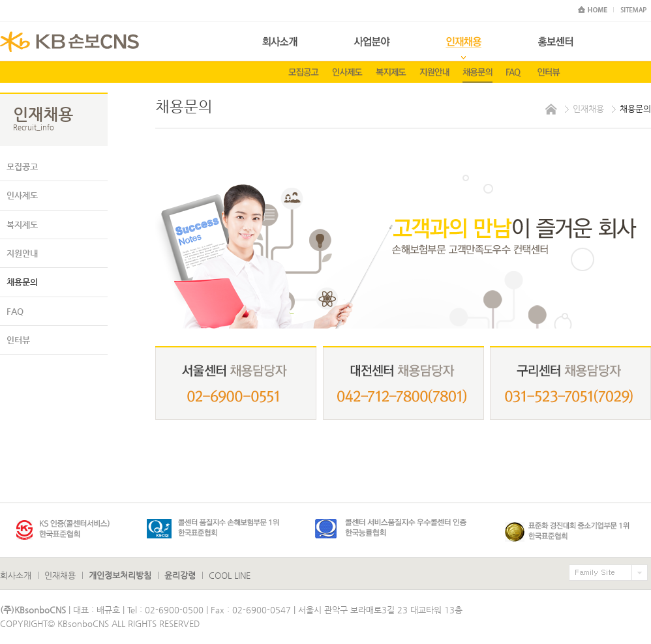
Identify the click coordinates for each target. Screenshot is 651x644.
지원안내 (22, 253)
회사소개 (16, 575)
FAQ (15, 311)
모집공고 (22, 167)
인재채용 (60, 575)
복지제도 (22, 225)
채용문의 (22, 282)
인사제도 (22, 195)
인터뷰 (18, 340)
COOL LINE (230, 575)
